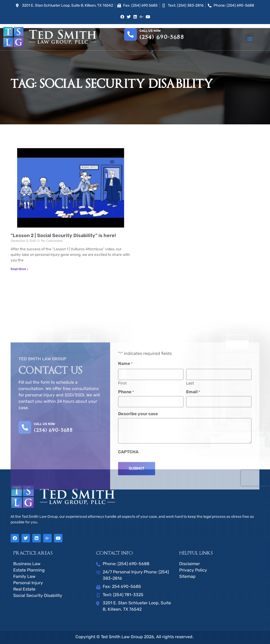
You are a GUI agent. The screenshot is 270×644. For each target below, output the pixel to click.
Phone (126, 459)
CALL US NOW (44, 492)
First (122, 450)
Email (193, 459)
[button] (250, 38)
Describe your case (138, 480)
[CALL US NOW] (25, 495)
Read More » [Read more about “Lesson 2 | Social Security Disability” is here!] (19, 269)
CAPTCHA (128, 519)
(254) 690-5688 (162, 37)
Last (190, 450)
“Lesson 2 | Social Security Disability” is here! (63, 235)
